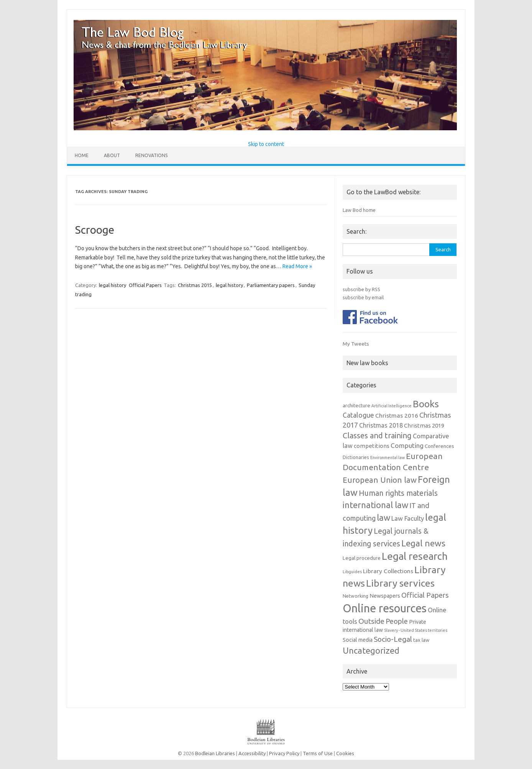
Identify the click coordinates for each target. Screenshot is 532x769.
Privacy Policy (284, 753)
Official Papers (145, 285)
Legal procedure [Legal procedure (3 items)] (362, 558)
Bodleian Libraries (215, 753)
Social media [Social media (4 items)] (358, 640)
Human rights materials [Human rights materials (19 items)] (398, 493)
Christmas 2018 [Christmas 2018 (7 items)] (381, 425)
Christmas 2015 (195, 285)
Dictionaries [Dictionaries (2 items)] (356, 457)
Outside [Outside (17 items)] (371, 621)
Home (82, 155)
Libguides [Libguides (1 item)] (352, 572)
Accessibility (252, 753)
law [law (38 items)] (383, 517)
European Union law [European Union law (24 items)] (380, 480)
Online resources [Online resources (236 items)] (385, 608)
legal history (112, 285)
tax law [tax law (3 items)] (421, 640)
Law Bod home (359, 210)
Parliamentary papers (271, 285)
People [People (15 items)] (397, 621)
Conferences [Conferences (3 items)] (439, 446)
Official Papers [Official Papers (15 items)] (425, 595)
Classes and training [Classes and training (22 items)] (377, 435)
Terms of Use (318, 753)
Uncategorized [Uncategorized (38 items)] (371, 650)
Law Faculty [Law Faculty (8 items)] (408, 518)
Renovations (151, 155)
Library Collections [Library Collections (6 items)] (388, 571)
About (112, 155)
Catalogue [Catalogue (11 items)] (358, 415)
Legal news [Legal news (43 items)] (423, 543)
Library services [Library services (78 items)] (400, 583)
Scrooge (95, 230)
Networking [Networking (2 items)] (355, 596)
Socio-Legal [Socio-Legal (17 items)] (393, 639)
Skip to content (266, 144)
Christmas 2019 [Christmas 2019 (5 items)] (424, 425)
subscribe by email (363, 297)
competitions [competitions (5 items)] (372, 446)
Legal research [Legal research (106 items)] (415, 556)
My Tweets (356, 344)
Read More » (297, 266)
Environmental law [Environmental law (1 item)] (388, 457)
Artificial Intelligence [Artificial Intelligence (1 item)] (392, 406)
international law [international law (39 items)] (375, 505)
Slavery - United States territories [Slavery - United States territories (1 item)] (416, 630)
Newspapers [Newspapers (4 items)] (385, 596)
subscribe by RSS (361, 289)
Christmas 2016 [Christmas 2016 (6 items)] (397, 415)
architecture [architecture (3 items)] (356, 406)
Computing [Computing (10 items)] (407, 445)
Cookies (345, 753)
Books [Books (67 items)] (426, 404)
